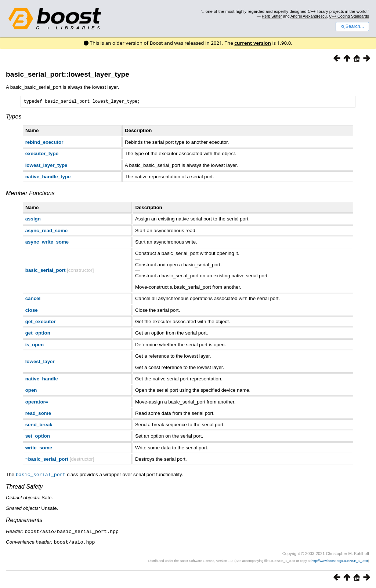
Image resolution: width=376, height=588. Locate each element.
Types (14, 118)
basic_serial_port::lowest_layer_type (68, 74)
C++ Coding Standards (349, 16)
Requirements (24, 521)
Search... (352, 26)
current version (253, 43)
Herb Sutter (272, 16)
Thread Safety (24, 487)
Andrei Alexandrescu (309, 16)
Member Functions (30, 194)
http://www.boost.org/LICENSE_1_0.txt (340, 561)
